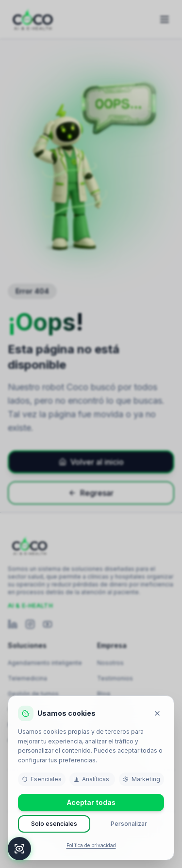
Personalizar (129, 824)
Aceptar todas (91, 802)
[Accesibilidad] (19, 849)
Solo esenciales (54, 824)
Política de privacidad (91, 845)
